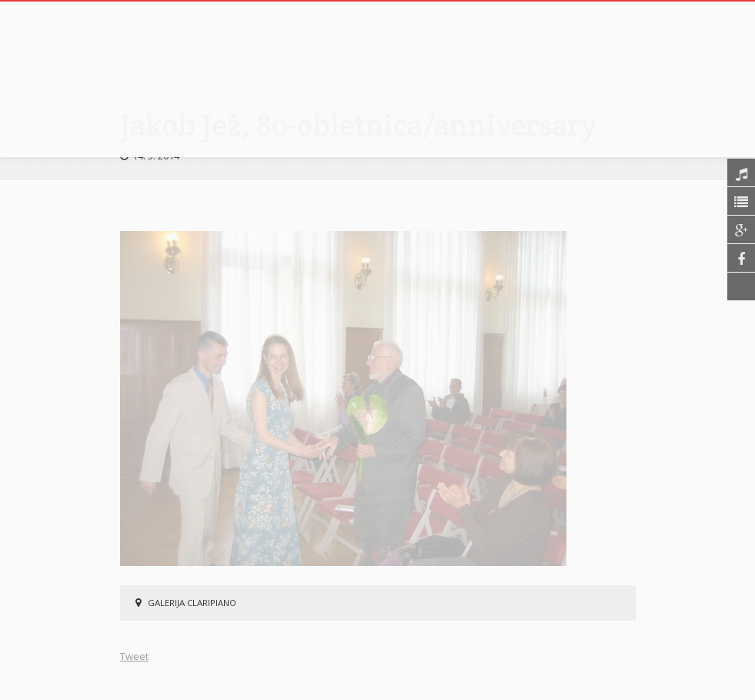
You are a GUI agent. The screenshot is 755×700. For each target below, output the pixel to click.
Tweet (134, 656)
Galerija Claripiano (192, 603)
